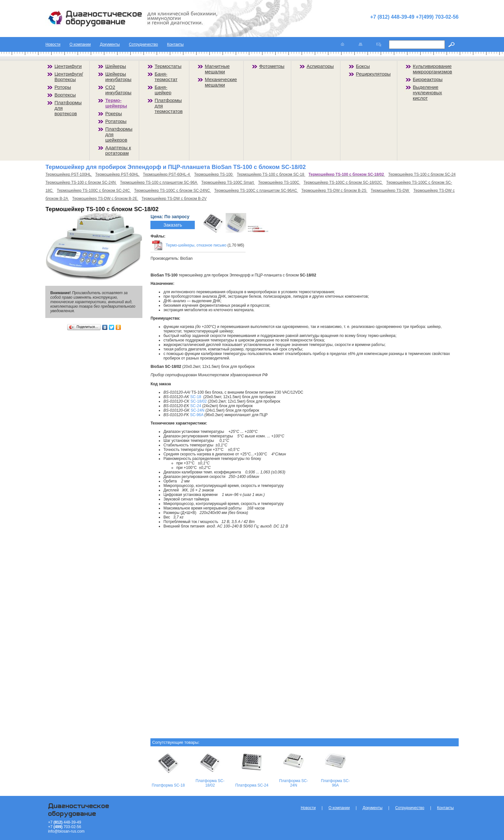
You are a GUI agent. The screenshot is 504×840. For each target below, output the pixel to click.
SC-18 (196, 397)
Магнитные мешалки (217, 69)
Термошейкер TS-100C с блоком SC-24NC (172, 191)
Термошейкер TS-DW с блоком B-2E (105, 199)
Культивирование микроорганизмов (432, 69)
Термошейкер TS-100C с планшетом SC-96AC (256, 191)
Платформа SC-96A (336, 783)
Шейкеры (116, 66)
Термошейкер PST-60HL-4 (167, 174)
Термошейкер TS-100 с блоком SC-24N (81, 182)
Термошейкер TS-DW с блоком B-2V (174, 199)
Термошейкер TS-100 (214, 174)
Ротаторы (116, 121)
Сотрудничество (143, 44)
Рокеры (113, 113)
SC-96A (197, 415)
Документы (110, 44)
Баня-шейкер (163, 90)
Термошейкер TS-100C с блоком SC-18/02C (343, 182)
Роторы (63, 87)
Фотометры (272, 66)
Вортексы (65, 95)
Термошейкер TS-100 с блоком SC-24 (422, 174)
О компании (80, 44)
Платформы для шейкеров (119, 134)
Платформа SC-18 (168, 785)
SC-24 (196, 406)
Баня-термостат (166, 77)
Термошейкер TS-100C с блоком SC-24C (94, 191)
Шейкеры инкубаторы (118, 77)
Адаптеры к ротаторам (118, 150)
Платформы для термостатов (169, 106)
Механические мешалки (221, 82)
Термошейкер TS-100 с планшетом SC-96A (159, 182)
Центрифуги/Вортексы (69, 77)
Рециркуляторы (373, 74)
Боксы (363, 66)
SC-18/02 (198, 401)
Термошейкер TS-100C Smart (228, 182)
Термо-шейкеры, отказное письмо (196, 245)
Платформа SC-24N (294, 783)
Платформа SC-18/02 (210, 783)
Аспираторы (320, 66)
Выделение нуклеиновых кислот (427, 93)
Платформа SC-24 (252, 785)
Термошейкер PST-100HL (69, 174)
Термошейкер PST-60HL (117, 174)
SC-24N (198, 410)
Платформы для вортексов (68, 108)
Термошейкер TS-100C (279, 182)
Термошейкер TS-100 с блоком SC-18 (271, 174)
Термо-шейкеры (116, 103)
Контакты (175, 44)
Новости (53, 44)
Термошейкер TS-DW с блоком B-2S (334, 191)
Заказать (173, 225)
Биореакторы (428, 79)
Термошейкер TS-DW (390, 191)
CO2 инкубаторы (118, 90)
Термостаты (168, 66)
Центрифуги (68, 66)
